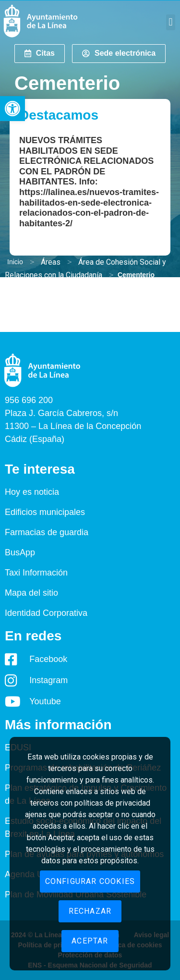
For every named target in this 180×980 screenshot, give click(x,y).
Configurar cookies (90, 881)
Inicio (15, 262)
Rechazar (90, 911)
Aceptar (90, 941)
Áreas (51, 262)
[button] (12, 109)
